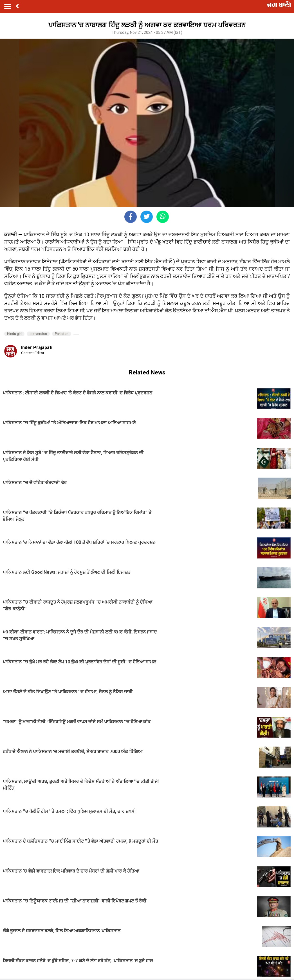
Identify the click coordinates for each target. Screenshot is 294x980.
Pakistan (62, 334)
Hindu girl (14, 334)
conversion (38, 334)
